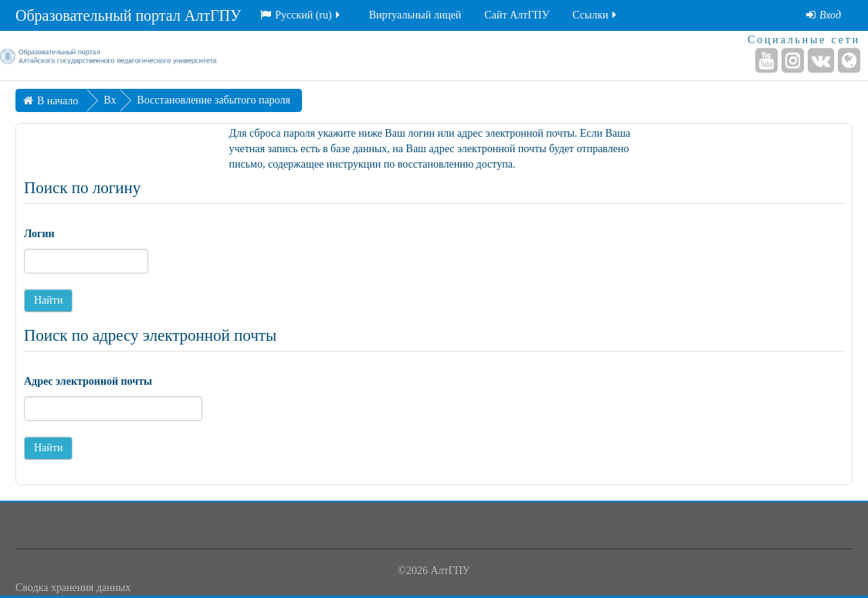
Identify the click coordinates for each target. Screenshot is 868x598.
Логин (39, 234)
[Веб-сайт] (849, 60)
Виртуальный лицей (415, 15)
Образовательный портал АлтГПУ (128, 15)
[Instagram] (793, 60)
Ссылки (595, 15)
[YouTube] (766, 60)
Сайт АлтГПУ (517, 15)
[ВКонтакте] (821, 60)
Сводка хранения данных (73, 588)
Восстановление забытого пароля (213, 100)
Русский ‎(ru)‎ (301, 15)
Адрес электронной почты (88, 381)
